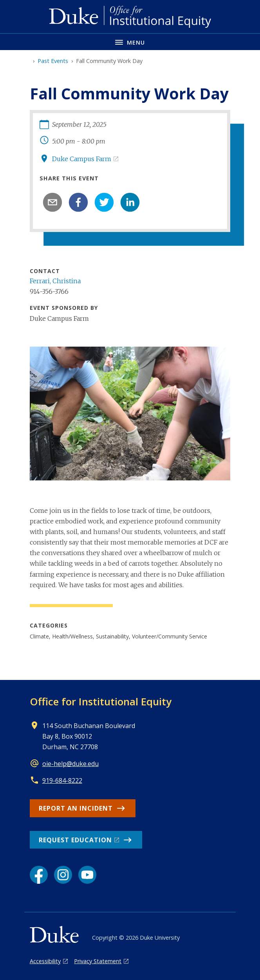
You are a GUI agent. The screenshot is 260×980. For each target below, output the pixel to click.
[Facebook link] (39, 875)
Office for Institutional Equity (101, 701)
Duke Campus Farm (82, 159)
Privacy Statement (98, 961)
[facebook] (78, 202)
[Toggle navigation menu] (130, 42)
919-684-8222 (62, 780)
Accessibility (45, 961)
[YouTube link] (87, 875)
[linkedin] (130, 202)
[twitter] (104, 202)
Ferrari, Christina (55, 281)
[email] (52, 202)
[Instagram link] (63, 875)
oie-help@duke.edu (70, 764)
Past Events (53, 61)
